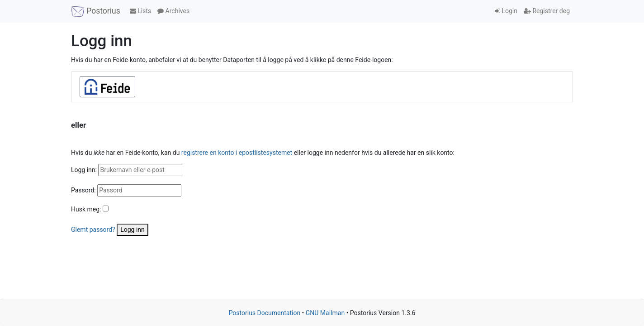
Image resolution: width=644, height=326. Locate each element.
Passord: (83, 190)
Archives (173, 11)
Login (506, 11)
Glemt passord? (93, 230)
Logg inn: (84, 170)
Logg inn (133, 230)
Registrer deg (547, 11)
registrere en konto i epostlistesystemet (237, 153)
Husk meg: (86, 209)
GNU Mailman (325, 313)
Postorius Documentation (265, 313)
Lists (140, 11)
